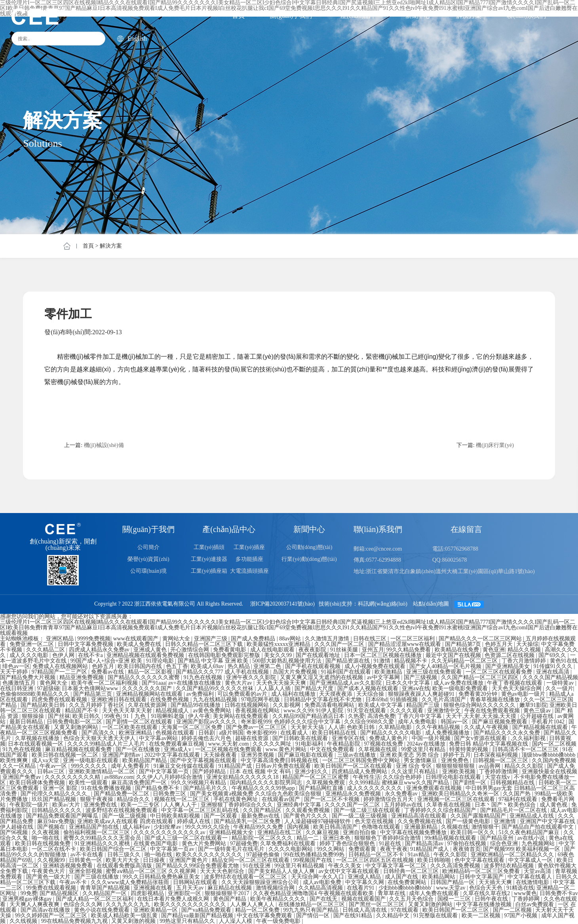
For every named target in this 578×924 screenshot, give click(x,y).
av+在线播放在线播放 (195, 683)
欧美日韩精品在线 (335, 733)
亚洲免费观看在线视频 (435, 788)
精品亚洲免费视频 (82, 677)
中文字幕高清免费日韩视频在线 (280, 760)
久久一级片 (559, 688)
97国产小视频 (521, 915)
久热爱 (356, 716)
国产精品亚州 (498, 838)
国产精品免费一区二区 (122, 794)
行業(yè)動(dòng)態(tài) (309, 559)
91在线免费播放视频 (107, 788)
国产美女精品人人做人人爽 (282, 871)
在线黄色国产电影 (156, 844)
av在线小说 (532, 838)
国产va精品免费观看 (207, 910)
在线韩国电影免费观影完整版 (225, 655)
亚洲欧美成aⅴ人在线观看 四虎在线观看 (126, 821)
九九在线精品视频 (216, 700)
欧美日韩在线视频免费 (44, 844)
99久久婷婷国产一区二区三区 (52, 915)
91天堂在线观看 (367, 711)
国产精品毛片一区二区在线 (514, 810)
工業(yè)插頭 (209, 547)
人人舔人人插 (275, 688)
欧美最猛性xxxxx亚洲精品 (279, 644)
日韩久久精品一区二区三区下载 (205, 644)
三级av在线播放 (357, 755)
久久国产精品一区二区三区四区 (481, 677)
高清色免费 (381, 716)
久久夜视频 (46, 832)
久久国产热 (517, 794)
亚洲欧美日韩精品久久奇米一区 (461, 794)
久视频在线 (455, 827)
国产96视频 (15, 832)
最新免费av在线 (261, 816)
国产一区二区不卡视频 (333, 799)
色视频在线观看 (176, 733)
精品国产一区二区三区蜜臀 (316, 777)
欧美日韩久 (87, 716)
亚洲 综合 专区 (415, 766)
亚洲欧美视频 (460, 772)
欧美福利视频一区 (539, 849)
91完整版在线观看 (436, 915)
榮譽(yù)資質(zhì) (148, 559)
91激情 (383, 661)
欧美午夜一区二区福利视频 (105, 683)
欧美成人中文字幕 (381, 705)
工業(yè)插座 (249, 547)
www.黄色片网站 (287, 749)
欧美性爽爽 (15, 760)
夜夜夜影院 (313, 650)
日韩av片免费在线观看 (284, 766)
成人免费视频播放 (448, 733)
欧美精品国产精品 (145, 760)
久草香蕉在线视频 (449, 805)
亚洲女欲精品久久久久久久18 (243, 777)
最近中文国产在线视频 (454, 655)
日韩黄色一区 (86, 860)
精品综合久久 (134, 799)
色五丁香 (177, 666)
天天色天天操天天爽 (282, 683)
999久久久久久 (90, 766)
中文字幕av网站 (159, 738)
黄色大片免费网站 (205, 844)
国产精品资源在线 (348, 661)
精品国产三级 (424, 705)
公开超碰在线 (538, 716)
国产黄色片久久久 (306, 816)
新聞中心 (418, 16)
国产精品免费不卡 (158, 788)
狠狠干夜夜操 (97, 799)
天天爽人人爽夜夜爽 (35, 904)
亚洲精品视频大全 (232, 832)
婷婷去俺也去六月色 (207, 738)
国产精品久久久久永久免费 (508, 733)
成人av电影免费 (323, 882)
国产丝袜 (59, 716)
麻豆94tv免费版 (56, 821)
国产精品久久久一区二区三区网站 (481, 639)
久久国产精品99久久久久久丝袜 (215, 688)
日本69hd (376, 700)
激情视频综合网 (276, 888)
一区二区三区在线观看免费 (500, 672)
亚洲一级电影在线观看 (91, 760)
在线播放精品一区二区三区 (312, 904)
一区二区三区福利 (413, 639)
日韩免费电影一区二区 (75, 722)
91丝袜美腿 (345, 650)
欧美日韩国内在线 (141, 666)
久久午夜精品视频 (439, 727)
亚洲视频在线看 (154, 888)
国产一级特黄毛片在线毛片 (232, 849)
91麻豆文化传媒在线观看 (185, 766)
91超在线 (391, 844)
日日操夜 (155, 860)
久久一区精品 (20, 766)
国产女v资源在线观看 (481, 738)
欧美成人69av (208, 666)
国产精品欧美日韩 (44, 705)
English (132, 39)
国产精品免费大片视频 (29, 677)
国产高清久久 (99, 733)
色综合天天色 (487, 888)
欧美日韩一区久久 (473, 832)
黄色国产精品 (230, 899)
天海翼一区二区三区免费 (192, 727)
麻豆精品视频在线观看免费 (79, 749)
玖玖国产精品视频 (55, 799)
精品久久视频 (525, 650)
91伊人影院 (330, 711)
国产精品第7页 (464, 644)
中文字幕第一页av (173, 849)
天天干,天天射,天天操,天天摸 (482, 716)
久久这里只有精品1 (415, 772)
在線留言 (466, 529)
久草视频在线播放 (38, 738)
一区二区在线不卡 (55, 849)
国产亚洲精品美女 (508, 666)
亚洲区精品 (61, 639)
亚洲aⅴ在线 (416, 688)
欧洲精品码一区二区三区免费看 (482, 871)
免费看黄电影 (230, 650)
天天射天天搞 (308, 727)
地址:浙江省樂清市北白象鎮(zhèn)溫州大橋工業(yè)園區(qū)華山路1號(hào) (444, 571)
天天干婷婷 (15, 672)
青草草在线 (392, 893)
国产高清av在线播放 (46, 910)
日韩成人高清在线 (365, 910)
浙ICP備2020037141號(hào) (282, 604)
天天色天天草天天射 (128, 711)
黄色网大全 (54, 683)
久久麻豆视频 (323, 832)
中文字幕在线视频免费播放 (414, 832)
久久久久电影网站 (291, 849)
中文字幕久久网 (365, 882)
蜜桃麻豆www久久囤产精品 (416, 783)
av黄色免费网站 (213, 711)
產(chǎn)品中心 (358, 22)
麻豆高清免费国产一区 (140, 783)
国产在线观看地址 (319, 655)
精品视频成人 (173, 711)
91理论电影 (161, 661)
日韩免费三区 (170, 794)
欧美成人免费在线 (140, 644)
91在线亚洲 (257, 866)
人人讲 (336, 727)
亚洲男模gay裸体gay (28, 899)
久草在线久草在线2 (487, 893)
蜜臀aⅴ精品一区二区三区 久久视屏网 (151, 871)
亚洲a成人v (178, 749)
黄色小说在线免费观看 (103, 910)
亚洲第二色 (268, 666)
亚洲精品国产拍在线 (95, 827)
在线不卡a (91, 655)
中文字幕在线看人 (530, 877)
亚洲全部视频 (86, 871)
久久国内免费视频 (554, 760)
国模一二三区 (455, 899)
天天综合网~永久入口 (318, 877)
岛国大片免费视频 (296, 672)
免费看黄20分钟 (479, 694)
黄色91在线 (564, 661)
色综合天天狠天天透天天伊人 (100, 738)
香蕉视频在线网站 (258, 711)
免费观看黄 (363, 849)
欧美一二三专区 (141, 805)
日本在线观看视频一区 (36, 744)
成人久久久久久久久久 (375, 788)
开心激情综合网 (190, 650)
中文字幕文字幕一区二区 (397, 866)
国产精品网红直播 (322, 788)
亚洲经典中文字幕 (300, 805)
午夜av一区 (54, 766)
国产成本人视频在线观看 (369, 688)
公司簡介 (148, 547)
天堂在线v (498, 777)
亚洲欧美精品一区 (156, 910)
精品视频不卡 (411, 661)
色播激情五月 (20, 683)
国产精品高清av (425, 844)
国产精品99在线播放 (196, 705)
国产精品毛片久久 (206, 788)
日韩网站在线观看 (196, 882)
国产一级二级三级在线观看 (368, 810)
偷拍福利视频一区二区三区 (97, 832)
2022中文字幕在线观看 (173, 755)
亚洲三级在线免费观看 (435, 672)
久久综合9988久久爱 (370, 722)
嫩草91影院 (533, 705)
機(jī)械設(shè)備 (104, 445)
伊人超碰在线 (17, 827)
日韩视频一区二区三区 (501, 760)
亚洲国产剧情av (122, 755)
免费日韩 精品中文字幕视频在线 (489, 744)
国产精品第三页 (93, 694)
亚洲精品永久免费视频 (354, 794)
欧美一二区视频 (482, 915)
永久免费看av (402, 794)
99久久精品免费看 (409, 650)
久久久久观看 (407, 711)
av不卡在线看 (88, 855)
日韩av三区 (52, 772)
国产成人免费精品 (254, 639)
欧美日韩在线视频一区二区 (66, 755)
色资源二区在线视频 (510, 655)
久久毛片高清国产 (445, 700)
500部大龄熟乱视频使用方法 (288, 661)
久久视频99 (52, 860)
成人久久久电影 (30, 655)
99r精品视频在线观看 (451, 838)
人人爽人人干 (181, 805)
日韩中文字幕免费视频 (86, 644)
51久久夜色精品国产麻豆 (530, 832)
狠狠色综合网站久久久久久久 (480, 705)
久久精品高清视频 (321, 888)
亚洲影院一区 (185, 893)
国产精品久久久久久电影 (392, 733)
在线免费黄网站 (408, 882)
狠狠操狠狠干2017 (228, 893)
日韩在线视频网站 (247, 705)
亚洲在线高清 (553, 672)
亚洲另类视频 (258, 755)
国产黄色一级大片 (49, 877)
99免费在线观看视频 (52, 888)
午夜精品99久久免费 (259, 827)
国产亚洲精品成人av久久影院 (346, 683)
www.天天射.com (229, 744)
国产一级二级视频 (125, 816)
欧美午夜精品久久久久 (279, 899)
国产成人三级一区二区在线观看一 (187, 838)
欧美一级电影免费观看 (461, 688)
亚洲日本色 (337, 838)
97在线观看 (405, 910)
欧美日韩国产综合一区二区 (114, 849)
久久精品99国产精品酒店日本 (309, 716)
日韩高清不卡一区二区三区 (526, 749)
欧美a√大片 (67, 805)
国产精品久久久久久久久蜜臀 (144, 677)
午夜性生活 (367, 777)
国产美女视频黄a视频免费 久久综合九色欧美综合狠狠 (256, 794)
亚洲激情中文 (445, 711)
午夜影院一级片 (30, 805)
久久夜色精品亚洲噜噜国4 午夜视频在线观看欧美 (314, 893)
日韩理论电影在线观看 (454, 777)
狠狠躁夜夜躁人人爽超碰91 (422, 694)
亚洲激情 (506, 821)
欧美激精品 (389, 672)
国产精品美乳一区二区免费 (248, 821)
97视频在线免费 (384, 744)
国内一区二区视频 (554, 744)
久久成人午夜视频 (487, 727)
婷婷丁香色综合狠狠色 (348, 844)
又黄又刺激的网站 (77, 727)
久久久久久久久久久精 (73, 777)
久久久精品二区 (46, 650)
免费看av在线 (108, 672)
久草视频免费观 (326, 783)
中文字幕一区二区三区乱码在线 (201, 810)
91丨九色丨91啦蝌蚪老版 (155, 716)
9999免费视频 (94, 639)
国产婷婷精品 (210, 772)
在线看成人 (295, 733)
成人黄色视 (554, 805)
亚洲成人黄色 (151, 650)
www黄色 (525, 893)
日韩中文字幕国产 (482, 877)
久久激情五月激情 (328, 639)
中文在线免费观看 (333, 749)
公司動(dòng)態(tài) (309, 547)
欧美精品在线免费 (458, 650)
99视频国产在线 (314, 860)
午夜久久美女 (346, 866)
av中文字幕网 (384, 677)
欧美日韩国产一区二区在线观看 (354, 766)
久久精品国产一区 (105, 893)
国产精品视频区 (60, 893)
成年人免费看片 (131, 766)
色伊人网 (64, 655)
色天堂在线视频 (375, 821)
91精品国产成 (236, 766)
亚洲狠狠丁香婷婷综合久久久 (238, 805)
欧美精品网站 (439, 877)
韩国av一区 (455, 722)
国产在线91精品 (354, 915)
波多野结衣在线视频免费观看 (122, 810)
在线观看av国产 (282, 799)
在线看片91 (361, 888)
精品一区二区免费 (258, 910)
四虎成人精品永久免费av (100, 650)
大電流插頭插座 (249, 571)
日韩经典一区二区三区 (412, 871)
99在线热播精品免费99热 (315, 855)
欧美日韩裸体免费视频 (38, 783)
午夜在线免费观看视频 (493, 711)
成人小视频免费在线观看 (376, 666)
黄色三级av (538, 711)
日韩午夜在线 (492, 899)
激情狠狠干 (485, 827)
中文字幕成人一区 (531, 860)
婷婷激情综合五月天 (389, 799)
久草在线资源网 (148, 705)
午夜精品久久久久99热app (264, 788)
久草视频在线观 (378, 749)
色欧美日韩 (361, 727)
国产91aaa (154, 683)
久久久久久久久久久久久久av (170, 832)
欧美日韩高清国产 (336, 827)
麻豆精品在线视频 (230, 888)
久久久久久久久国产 (148, 688)
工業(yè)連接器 (209, 559)
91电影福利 (310, 744)
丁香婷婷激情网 (499, 772)
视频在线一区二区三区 (183, 799)
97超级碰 (48, 688)
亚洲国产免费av (22, 777)
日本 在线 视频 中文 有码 (261, 772)
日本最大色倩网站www (91, 688)
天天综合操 (371, 694)
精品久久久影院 (525, 766)
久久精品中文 (394, 915)
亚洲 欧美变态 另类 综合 (410, 755)
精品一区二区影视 (151, 672)
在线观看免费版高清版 (125, 866)
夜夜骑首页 (467, 849)
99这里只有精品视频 (300, 866)
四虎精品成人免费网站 (360, 772)
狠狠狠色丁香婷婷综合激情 (388, 838)
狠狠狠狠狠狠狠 (456, 766)
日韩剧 (207, 733)
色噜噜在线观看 (382, 827)
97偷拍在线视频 (468, 844)
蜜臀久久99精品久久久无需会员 (103, 838)
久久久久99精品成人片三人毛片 (107, 744)
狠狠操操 (34, 716)
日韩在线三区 (371, 639)
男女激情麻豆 (421, 760)
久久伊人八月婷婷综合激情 (170, 777)
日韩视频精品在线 (513, 783)
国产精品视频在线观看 (541, 727)
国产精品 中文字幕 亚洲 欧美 (214, 661)
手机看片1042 (549, 722)
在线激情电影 (533, 882)
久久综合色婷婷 (403, 777)
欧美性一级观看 (89, 783)
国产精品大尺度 (315, 688)
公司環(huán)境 (149, 571)
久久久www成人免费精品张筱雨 (131, 882)
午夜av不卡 (74, 882)
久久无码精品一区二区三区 (465, 661)
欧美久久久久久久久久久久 (210, 855)
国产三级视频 (421, 677)
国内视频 (299, 827)
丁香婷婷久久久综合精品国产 (441, 810)
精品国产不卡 (82, 711)
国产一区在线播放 (139, 749)
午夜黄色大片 (49, 871)
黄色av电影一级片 (524, 694)
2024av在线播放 (427, 744)
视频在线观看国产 (364, 899)
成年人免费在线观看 (435, 893)
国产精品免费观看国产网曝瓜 (63, 816)
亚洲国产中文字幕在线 (548, 821)
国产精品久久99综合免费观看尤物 (198, 866)
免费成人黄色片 (389, 738)
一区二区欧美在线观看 (131, 727)
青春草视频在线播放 (496, 700)
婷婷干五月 (457, 755)
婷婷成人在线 (194, 821)
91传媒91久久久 (554, 666)
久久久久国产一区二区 (353, 805)
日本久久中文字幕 (409, 683)
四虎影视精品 (148, 893)
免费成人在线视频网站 (61, 666)
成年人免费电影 (418, 722)
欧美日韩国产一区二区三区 (456, 910)
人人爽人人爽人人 (253, 904)
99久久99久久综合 (208, 827)
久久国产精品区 (263, 810)
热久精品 (240, 666)
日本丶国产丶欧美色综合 (506, 805)
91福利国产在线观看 (347, 672)
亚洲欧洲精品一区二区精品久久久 (513, 855)
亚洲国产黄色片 (189, 860)
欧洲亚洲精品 (136, 733)
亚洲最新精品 (422, 827)
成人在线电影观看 (273, 650)
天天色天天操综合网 (517, 688)
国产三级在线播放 (97, 877)
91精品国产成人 (430, 849)
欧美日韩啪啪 (435, 860)
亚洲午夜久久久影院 (252, 677)
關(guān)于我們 (291, 16)
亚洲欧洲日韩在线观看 (120, 700)
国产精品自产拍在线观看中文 (538, 827)
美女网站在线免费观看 (241, 716)
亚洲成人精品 (365, 877)
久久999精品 (364, 783)
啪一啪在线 (46, 838)
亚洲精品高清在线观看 (420, 816)
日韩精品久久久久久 (57, 810)
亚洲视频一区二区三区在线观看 (457, 799)
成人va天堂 (46, 760)
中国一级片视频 (432, 738)
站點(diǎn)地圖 (431, 604)
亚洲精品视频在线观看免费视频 (146, 655)
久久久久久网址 (273, 744)
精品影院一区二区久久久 (263, 838)
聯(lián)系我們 (526, 16)
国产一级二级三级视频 (360, 816)
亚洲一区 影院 (61, 788)
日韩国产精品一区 (453, 882)
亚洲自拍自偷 (360, 832)
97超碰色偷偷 (264, 855)
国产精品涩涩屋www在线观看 (405, 644)
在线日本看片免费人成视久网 (174, 899)
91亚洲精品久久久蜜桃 (103, 844)
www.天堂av (451, 888)
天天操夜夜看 (221, 755)
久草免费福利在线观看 (289, 844)
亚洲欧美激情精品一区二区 (103, 772)
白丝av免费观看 (535, 904)
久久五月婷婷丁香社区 (97, 705)
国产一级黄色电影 (469, 821)
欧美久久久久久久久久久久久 (191, 904)
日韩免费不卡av (559, 893)
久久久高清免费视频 (456, 866)
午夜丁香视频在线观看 (515, 683)
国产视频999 (498, 849)
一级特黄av (561, 683)
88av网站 (291, 639)
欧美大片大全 (123, 860)
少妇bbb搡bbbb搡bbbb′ (406, 888)
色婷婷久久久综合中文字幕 (308, 722)
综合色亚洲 (505, 844)
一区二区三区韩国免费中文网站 (362, 760)
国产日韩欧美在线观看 (301, 738)
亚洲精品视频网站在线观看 (150, 694)
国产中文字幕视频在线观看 (204, 760)
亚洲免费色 (456, 760)
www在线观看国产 (137, 639)
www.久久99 (298, 711)
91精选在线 (520, 888)
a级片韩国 (231, 733)
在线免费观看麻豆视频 (177, 744)
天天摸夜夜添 (337, 694)
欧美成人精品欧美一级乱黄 (125, 915)
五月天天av (191, 888)
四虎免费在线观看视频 (60, 700)
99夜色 (112, 716)
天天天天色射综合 (223, 871)
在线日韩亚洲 (17, 688)
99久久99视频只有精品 (199, 783)
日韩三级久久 (125, 855)
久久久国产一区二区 (340, 644)
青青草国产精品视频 (106, 888)
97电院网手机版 (261, 700)
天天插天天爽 (496, 882)
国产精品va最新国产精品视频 (198, 915)
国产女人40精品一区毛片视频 (446, 666)
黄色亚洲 (494, 650)
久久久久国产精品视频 (550, 677)
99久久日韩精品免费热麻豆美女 (162, 877)
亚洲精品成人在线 (532, 816)
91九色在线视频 (203, 677)
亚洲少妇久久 (312, 772)
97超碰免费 (244, 844)
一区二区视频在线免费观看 (229, 749)
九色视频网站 (539, 844)
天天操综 (527, 644)
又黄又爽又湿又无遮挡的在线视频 (322, 677)
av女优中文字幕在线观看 (350, 871)
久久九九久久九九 (129, 904)
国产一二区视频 (513, 910)
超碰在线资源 (253, 738)
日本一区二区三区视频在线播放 (384, 655)
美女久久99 (279, 655)
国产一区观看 (221, 816)
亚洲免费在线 (101, 805)
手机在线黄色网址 (236, 799)
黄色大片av (239, 683)
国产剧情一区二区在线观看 (140, 722)
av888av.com (119, 777)
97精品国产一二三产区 (60, 672)
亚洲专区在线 (349, 738)
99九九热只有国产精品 (312, 910)
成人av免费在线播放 (459, 683)
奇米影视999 (256, 722)
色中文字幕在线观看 (480, 860)
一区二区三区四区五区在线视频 (376, 860)
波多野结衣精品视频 (510, 866)
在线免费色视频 (170, 700)
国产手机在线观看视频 (314, 666)
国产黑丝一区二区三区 (377, 904)
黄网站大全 (177, 639)
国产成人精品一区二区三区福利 (95, 899)
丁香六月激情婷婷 (525, 661)
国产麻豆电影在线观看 (306, 755)
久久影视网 (287, 705)
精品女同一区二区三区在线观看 (251, 860)
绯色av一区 (16, 666)
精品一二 (308, 838)
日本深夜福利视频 (496, 755)
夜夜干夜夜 (394, 849)
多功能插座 (249, 559)
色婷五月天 (500, 644)
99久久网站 (331, 849)
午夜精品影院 (344, 744)
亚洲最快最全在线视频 (549, 772)
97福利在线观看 (519, 799)
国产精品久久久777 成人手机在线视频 (223, 672)
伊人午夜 (199, 716)
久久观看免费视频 (308, 810)
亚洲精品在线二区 (280, 832)
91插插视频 (405, 700)
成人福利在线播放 (294, 694)
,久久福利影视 (529, 738)
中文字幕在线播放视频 (485, 904)
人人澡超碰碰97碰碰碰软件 (318, 821)
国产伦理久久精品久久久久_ (56, 794)
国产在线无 (324, 899)
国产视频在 (52, 827)
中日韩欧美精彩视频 (176, 816)
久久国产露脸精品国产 (479, 816)
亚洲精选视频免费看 (68, 866)
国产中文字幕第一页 (165, 772)
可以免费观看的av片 (243, 694)
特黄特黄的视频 (470, 749)
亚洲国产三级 (211, 639)
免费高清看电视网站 (330, 705)
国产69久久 (553, 655)
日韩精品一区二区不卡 (377, 855)
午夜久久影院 (451, 855)
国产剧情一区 (470, 783)
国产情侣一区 (314, 915)
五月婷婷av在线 (404, 805)
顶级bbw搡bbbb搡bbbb (549, 755)
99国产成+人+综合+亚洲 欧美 (107, 661)
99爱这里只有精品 (424, 749)
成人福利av (137, 827)
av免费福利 (201, 694)
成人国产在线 (402, 877)
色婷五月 (104, 666)
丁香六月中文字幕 (420, 716)
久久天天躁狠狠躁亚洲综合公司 (261, 882)
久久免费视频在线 (420, 821)
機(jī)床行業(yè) (495, 445)
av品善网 (490, 766)
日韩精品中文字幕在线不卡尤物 (323, 700)
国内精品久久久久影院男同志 (267, 783)
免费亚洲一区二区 (32, 644)
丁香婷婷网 (527, 899)
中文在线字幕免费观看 (265, 915)
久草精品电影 (396, 727)
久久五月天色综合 (412, 899)
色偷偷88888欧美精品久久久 (35, 694)
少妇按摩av (168, 827)
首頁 (238, 16)
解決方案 (469, 16)
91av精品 (419, 855)
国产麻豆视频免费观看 (500, 722)
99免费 (29, 893)
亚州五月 (373, 650)
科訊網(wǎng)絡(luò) (383, 604)
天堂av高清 (538, 871)
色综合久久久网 (84, 904)
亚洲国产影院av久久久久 (207, 722)
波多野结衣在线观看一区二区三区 (246, 877)
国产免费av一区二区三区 (257, 727)
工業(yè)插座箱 (209, 571)
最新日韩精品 (27, 722)
